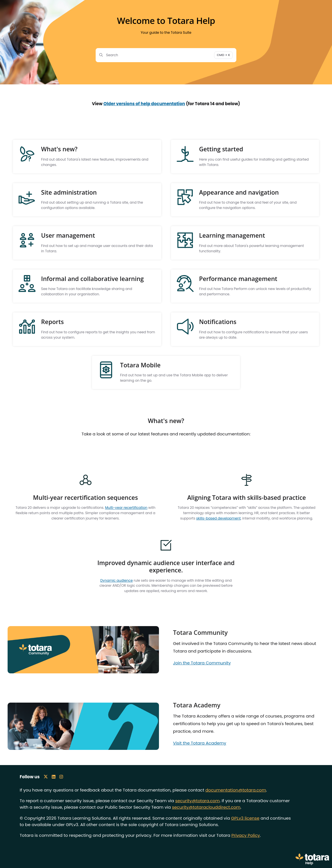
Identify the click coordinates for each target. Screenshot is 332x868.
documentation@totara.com (236, 790)
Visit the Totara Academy (200, 743)
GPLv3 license (245, 818)
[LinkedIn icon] (54, 777)
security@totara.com (198, 801)
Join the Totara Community (202, 663)
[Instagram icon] (61, 777)
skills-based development (218, 518)
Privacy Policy (245, 835)
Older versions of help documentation (144, 104)
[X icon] (46, 777)
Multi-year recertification (126, 508)
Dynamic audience (117, 580)
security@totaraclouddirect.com (206, 807)
